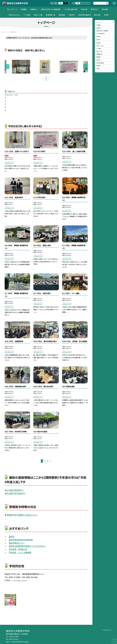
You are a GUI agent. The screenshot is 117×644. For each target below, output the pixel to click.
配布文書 (97, 15)
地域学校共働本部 (84, 15)
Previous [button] (7, 67)
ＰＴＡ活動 (27, 15)
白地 (61, 3)
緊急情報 (62, 15)
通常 (56, 3)
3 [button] (48, 462)
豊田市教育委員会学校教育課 (21, 540)
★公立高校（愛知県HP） (14, 491)
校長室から (34, 9)
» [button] (51, 462)
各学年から (94, 9)
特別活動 (105, 9)
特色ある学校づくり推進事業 (51, 9)
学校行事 (84, 9)
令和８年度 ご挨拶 (12, 96)
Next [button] (85, 67)
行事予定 (71, 15)
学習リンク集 (38, 15)
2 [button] (45, 462)
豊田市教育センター (17, 544)
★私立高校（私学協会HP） (15, 494)
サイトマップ (107, 630)
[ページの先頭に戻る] (115, 642)
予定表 (106, 15)
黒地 (66, 3)
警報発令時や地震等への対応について (22, 516)
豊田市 (12, 537)
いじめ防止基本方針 (71, 9)
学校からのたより (14, 15)
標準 (78, 3)
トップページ (13, 9)
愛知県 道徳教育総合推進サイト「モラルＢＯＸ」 (27, 547)
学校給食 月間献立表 (18, 550)
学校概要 (23, 9)
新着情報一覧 (51, 15)
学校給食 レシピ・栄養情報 (20, 553)
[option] (46, 67)
